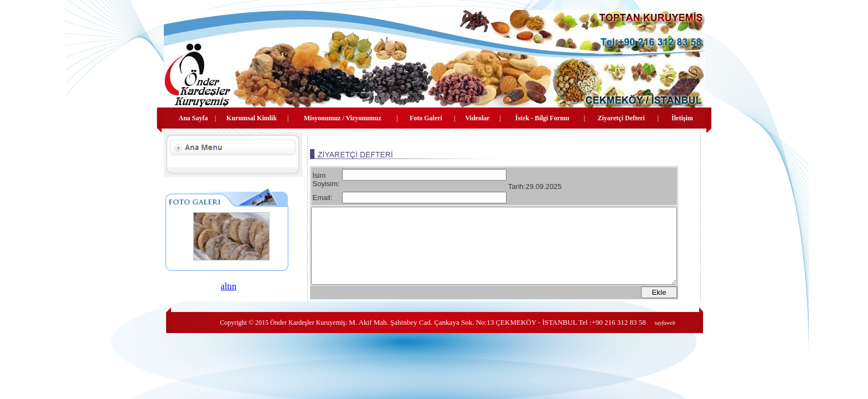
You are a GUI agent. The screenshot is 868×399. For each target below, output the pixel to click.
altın (219, 286)
